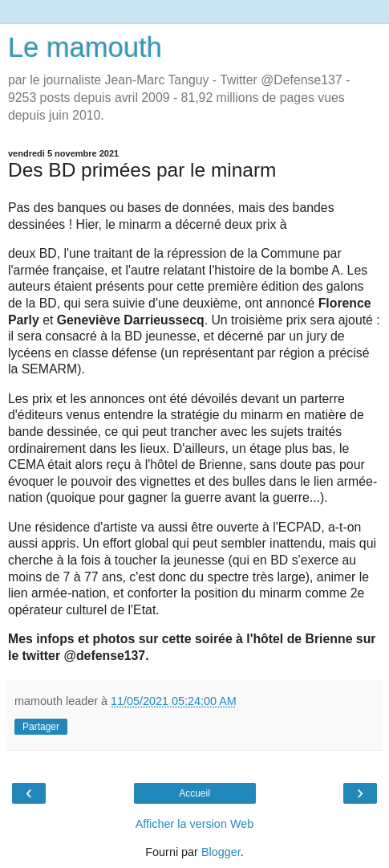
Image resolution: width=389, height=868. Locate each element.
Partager (41, 727)
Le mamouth (85, 47)
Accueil (194, 793)
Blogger (221, 852)
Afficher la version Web (194, 824)
